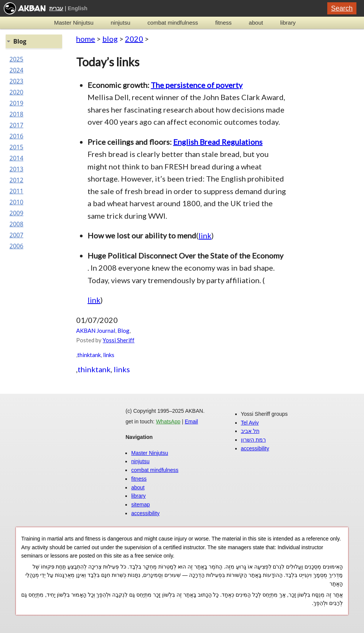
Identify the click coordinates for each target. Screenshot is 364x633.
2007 (16, 235)
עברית (56, 8)
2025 (16, 59)
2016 (16, 136)
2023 (16, 81)
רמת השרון (253, 440)
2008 (16, 224)
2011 (16, 191)
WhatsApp (168, 421)
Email (191, 421)
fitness (223, 23)
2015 (16, 147)
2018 (16, 114)
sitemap (140, 505)
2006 (16, 246)
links (109, 355)
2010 (16, 202)
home (86, 39)
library (288, 23)
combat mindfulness (173, 23)
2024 (16, 70)
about (256, 23)
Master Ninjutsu (74, 23)
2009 (16, 213)
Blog (123, 331)
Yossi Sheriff (119, 340)
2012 (16, 180)
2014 (16, 158)
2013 (16, 169)
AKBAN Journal (96, 331)
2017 (16, 125)
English (78, 8)
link (205, 235)
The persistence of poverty (197, 85)
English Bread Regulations (218, 142)
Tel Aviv (250, 423)
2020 (134, 39)
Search (342, 8)
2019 (16, 103)
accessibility (145, 513)
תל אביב (250, 431)
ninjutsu (120, 23)
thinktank (89, 355)
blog (110, 39)
